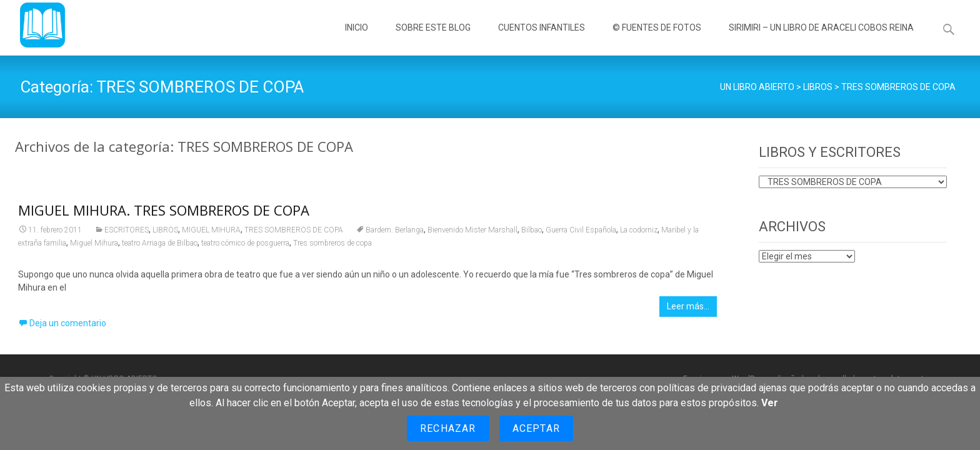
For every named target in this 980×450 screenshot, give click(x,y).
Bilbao (532, 233)
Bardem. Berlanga (395, 233)
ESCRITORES (127, 233)
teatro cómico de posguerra (245, 246)
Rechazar (448, 428)
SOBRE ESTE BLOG (433, 39)
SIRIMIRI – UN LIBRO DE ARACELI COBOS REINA (821, 39)
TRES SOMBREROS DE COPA (294, 233)
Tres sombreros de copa (332, 246)
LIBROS (165, 233)
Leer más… (688, 309)
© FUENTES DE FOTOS (657, 39)
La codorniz (639, 233)
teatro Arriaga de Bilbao (160, 246)
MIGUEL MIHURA (211, 233)
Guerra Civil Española (581, 233)
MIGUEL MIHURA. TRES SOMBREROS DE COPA (164, 213)
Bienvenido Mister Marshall (472, 233)
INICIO (357, 39)
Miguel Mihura (94, 246)
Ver (770, 403)
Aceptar (536, 428)
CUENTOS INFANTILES (542, 39)
